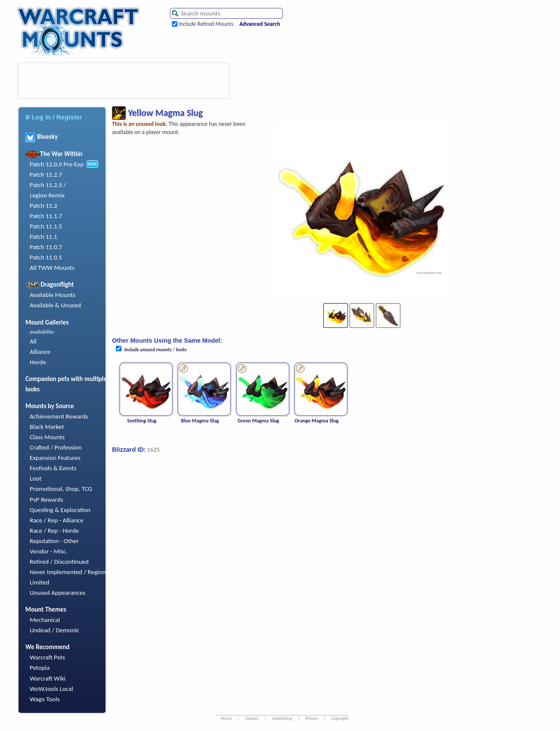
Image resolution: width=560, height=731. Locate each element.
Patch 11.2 (44, 206)
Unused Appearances (58, 593)
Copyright (340, 718)
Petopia (40, 668)
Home (226, 718)
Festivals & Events (53, 468)
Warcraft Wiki (48, 678)
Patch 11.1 (44, 237)
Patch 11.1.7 (46, 216)
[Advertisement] (124, 81)
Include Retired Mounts (206, 24)
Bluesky (42, 137)
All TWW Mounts (52, 268)
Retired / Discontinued (59, 562)
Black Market (47, 427)
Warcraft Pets (47, 657)
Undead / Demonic (54, 630)
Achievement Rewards (59, 416)
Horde (38, 362)
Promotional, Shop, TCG (61, 489)
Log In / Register (54, 117)
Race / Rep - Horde (54, 531)
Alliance (40, 352)
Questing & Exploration (60, 510)
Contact (252, 718)
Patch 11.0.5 (46, 257)
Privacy (312, 718)
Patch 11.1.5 (46, 226)
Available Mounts (53, 295)
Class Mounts (47, 437)
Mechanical (45, 620)
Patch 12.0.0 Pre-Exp (57, 164)
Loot (36, 478)
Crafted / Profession (56, 447)
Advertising (282, 718)
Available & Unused (55, 305)
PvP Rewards (47, 500)
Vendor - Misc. (49, 551)
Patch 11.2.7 (46, 175)
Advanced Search (260, 24)
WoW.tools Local (51, 689)
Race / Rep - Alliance (56, 520)
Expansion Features (55, 458)
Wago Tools (45, 699)
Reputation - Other (54, 541)
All (33, 341)
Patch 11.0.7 (46, 247)
